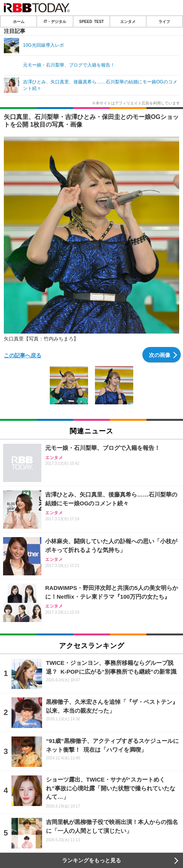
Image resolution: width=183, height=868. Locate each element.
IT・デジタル (55, 21)
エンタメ (128, 21)
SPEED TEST (91, 21)
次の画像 (160, 355)
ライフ (164, 21)
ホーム (19, 21)
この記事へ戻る (23, 355)
